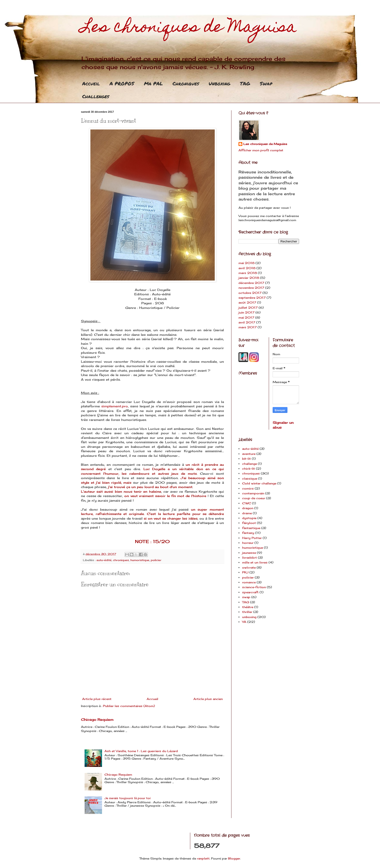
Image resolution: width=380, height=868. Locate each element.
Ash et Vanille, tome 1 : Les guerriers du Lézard (141, 751)
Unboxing (219, 83)
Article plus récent (97, 699)
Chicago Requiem (97, 719)
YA (244, 622)
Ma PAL (153, 83)
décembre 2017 (251, 283)
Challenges (96, 96)
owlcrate (249, 567)
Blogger (234, 858)
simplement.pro (115, 406)
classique (250, 478)
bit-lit (246, 459)
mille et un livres (255, 562)
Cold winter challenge (259, 483)
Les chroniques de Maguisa (189, 28)
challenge (249, 464)
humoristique (140, 560)
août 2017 (247, 302)
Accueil (91, 83)
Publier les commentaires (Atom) (129, 706)
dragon (248, 508)
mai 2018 (246, 263)
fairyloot (249, 523)
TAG (245, 83)
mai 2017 (246, 317)
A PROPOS (122, 83)
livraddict (249, 558)
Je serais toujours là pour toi (127, 798)
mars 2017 (248, 327)
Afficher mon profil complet (261, 150)
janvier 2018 (249, 278)
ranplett (203, 858)
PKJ (245, 572)
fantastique (251, 528)
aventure (249, 454)
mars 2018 (248, 273)
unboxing (249, 617)
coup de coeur (254, 498)
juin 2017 (246, 312)
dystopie (249, 518)
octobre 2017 (250, 293)
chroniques (121, 560)
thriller (247, 612)
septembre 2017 (252, 298)
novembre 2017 (251, 288)
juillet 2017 (248, 308)
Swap (266, 83)
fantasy (248, 533)
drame (247, 513)
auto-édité (104, 560)
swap (246, 597)
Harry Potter (252, 538)
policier (156, 560)
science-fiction (254, 587)
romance (249, 582)
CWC (247, 503)
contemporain (253, 493)
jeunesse (249, 553)
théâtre (248, 607)
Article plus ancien (208, 699)
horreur (248, 543)
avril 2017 (247, 322)
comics (248, 488)
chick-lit (249, 469)
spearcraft (250, 592)
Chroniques (186, 83)
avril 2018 (247, 268)
